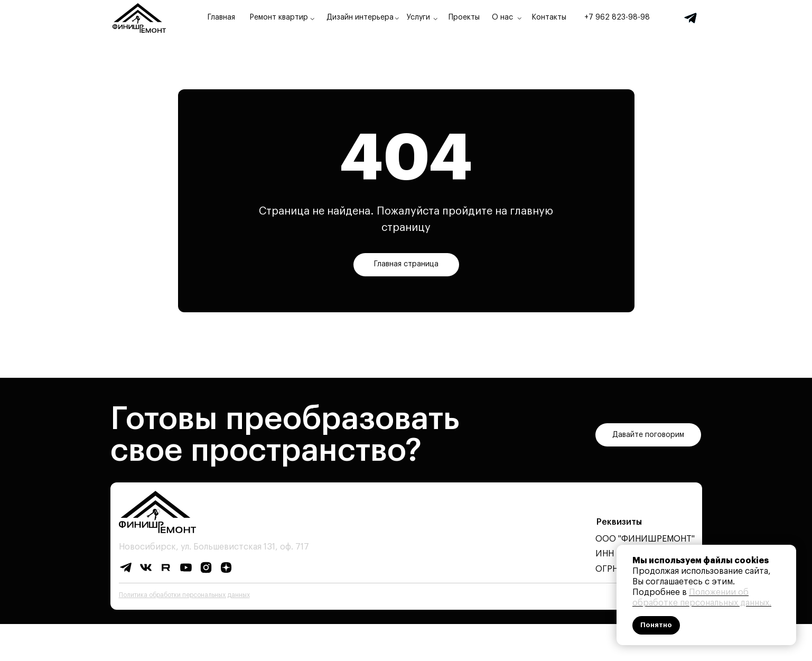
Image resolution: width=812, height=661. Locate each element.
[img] (690, 18)
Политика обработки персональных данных (184, 595)
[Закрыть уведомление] (788, 553)
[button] (648, 435)
